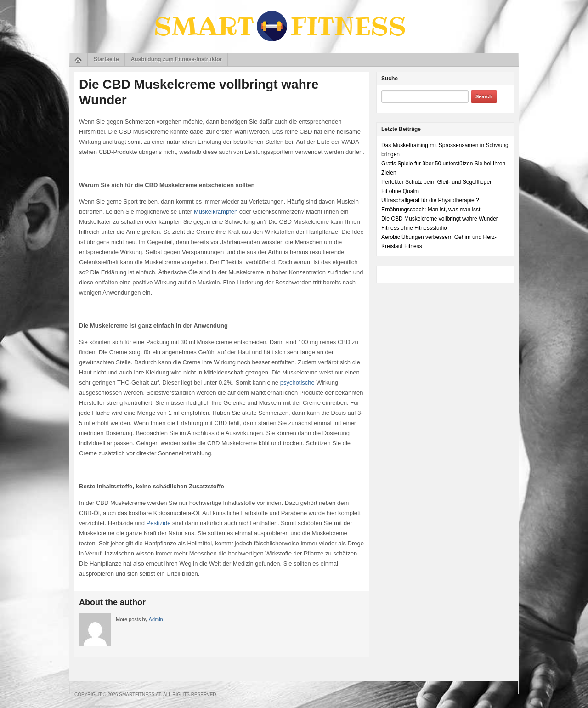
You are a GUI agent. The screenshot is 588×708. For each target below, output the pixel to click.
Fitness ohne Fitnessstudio (414, 228)
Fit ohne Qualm (400, 191)
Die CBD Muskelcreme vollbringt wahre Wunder (440, 219)
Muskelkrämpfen (216, 212)
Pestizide (159, 523)
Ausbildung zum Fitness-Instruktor (177, 59)
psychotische (297, 382)
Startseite (106, 59)
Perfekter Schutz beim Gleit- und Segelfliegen (437, 182)
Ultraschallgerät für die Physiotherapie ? (430, 200)
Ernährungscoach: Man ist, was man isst (431, 210)
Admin (156, 619)
